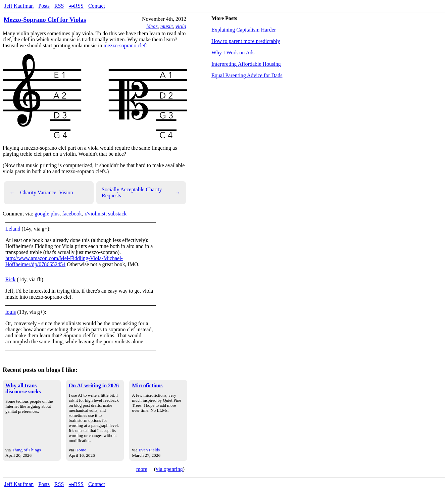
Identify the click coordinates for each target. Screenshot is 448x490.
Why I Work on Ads (233, 53)
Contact (97, 6)
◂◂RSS (76, 6)
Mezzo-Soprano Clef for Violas (45, 20)
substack (117, 214)
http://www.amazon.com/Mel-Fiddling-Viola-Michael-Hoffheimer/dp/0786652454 (64, 261)
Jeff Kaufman (19, 6)
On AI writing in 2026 (94, 385)
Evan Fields (149, 450)
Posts (44, 6)
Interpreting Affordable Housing (246, 64)
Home (81, 450)
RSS (59, 6)
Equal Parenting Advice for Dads (247, 75)
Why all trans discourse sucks (23, 388)
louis (11, 312)
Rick (10, 279)
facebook (72, 214)
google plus (47, 214)
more (142, 469)
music (167, 26)
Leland (13, 229)
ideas (152, 26)
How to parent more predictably (246, 41)
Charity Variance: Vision (41, 193)
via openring (169, 469)
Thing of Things (26, 450)
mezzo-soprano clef (125, 45)
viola (181, 26)
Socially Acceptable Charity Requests (141, 192)
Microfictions (147, 385)
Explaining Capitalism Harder (244, 30)
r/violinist (95, 214)
